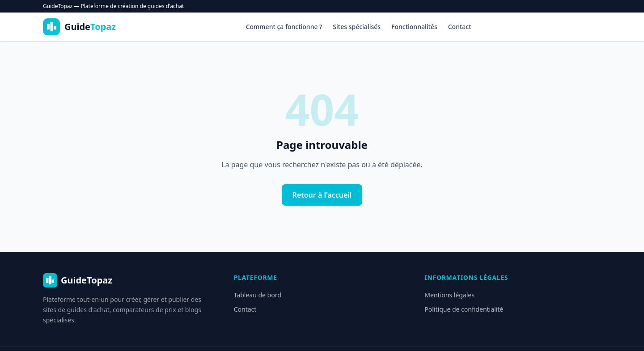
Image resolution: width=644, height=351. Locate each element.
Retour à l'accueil (322, 195)
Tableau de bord (258, 295)
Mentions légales (449, 295)
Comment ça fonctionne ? (284, 27)
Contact (460, 27)
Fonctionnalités (414, 27)
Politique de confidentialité (464, 309)
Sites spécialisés (357, 27)
